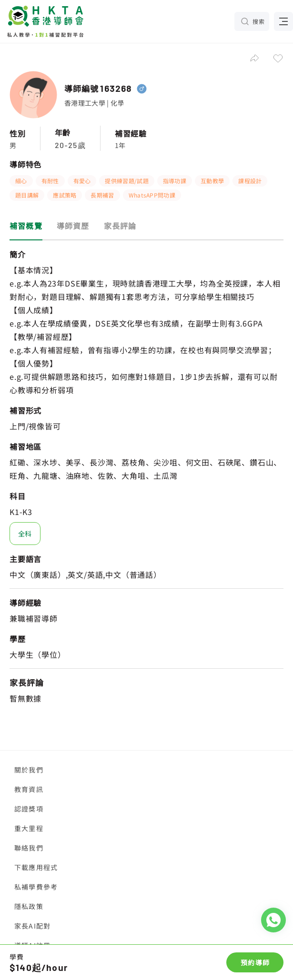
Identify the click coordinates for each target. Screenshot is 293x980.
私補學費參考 (36, 887)
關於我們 (29, 770)
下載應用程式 (36, 867)
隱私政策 (29, 906)
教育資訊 (29, 789)
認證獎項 (29, 809)
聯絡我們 (29, 848)
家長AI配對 (32, 926)
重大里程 (29, 828)
